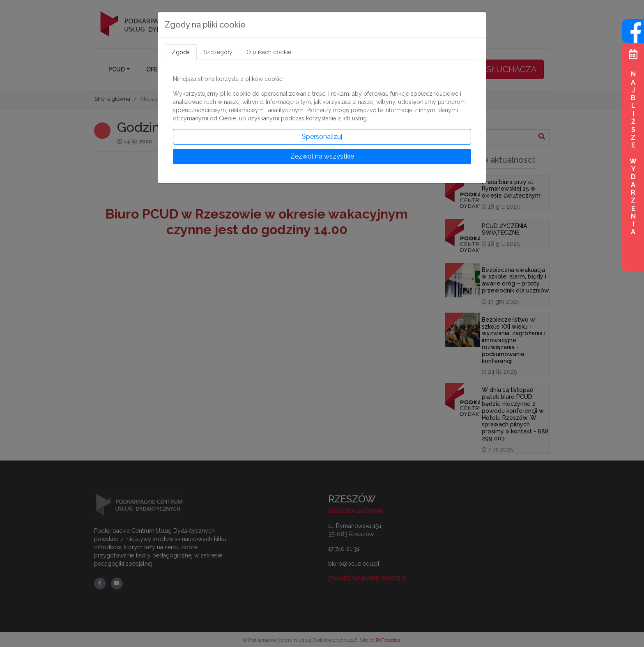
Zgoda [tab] (181, 52)
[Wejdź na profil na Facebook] (633, 38)
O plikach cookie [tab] (269, 52)
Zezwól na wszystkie (322, 156)
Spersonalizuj (322, 137)
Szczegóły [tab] (218, 52)
